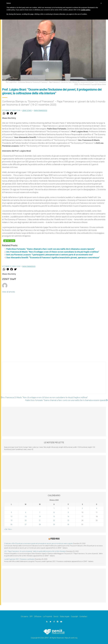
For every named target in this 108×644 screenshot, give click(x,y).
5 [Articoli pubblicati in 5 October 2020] (11, 512)
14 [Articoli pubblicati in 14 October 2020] (40, 516)
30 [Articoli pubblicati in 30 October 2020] (68, 524)
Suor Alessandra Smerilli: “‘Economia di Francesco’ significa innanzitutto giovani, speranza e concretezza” (53, 258)
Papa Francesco (41, 110)
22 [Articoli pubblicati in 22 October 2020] (54, 520)
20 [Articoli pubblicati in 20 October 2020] (26, 520)
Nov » (10, 529)
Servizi (56, 616)
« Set (6, 529)
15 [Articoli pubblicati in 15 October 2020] (54, 516)
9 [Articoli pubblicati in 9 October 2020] (68, 512)
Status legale (65, 616)
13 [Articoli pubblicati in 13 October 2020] (26, 516)
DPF (31, 616)
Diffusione (38, 616)
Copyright (74, 616)
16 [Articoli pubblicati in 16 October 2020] (68, 516)
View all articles (9, 292)
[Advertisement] (54, 380)
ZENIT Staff (27, 110)
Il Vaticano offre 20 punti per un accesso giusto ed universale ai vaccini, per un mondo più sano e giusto (38, 543)
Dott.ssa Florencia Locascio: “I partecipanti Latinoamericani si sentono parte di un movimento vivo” (50, 255)
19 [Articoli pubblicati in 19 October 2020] (11, 520)
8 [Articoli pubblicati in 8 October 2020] (54, 512)
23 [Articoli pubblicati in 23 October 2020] (68, 520)
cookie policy (86, 10)
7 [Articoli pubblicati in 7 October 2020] (40, 512)
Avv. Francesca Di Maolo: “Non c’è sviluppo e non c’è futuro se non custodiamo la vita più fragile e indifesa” (53, 252)
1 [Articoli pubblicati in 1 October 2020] (54, 508)
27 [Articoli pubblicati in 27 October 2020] (26, 524)
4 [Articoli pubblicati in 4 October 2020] (97, 508)
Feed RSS (55, 539)
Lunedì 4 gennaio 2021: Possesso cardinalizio (19, 559)
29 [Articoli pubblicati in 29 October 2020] (54, 524)
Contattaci (83, 616)
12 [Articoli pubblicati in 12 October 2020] (11, 516)
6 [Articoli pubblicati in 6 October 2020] (26, 512)
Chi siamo (25, 616)
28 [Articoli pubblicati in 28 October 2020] (40, 524)
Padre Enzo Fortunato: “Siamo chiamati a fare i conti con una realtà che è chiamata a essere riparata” (51, 249)
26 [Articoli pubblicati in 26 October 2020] (11, 524)
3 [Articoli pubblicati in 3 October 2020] (82, 508)
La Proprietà (47, 616)
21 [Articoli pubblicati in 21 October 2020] (40, 520)
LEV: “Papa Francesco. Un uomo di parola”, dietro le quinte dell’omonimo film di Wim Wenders (35, 551)
